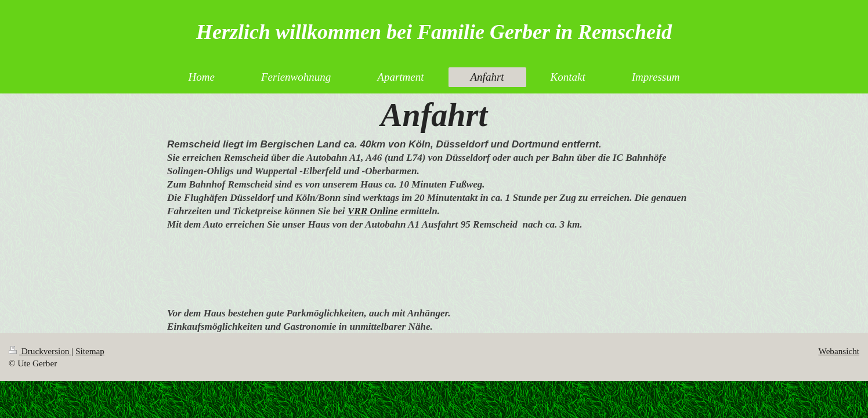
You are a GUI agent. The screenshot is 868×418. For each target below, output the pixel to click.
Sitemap (90, 351)
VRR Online (373, 211)
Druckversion (40, 351)
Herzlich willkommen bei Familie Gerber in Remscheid (434, 32)
